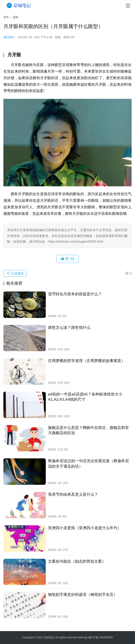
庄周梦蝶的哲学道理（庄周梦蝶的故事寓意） (87, 361)
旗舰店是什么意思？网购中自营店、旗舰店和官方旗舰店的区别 (88, 430)
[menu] (128, 6)
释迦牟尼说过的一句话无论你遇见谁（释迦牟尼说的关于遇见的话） (88, 464)
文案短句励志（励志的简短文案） (77, 561)
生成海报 (15, 273)
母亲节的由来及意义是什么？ (73, 494)
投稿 (58, 37)
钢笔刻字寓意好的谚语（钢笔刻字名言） (83, 595)
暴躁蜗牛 (9, 37)
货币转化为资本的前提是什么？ (75, 294)
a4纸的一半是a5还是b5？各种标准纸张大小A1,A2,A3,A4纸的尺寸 (85, 397)
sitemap (83, 637)
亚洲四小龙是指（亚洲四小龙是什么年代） (85, 528)
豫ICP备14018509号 (101, 637)
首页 (6, 17)
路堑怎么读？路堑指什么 (69, 328)
